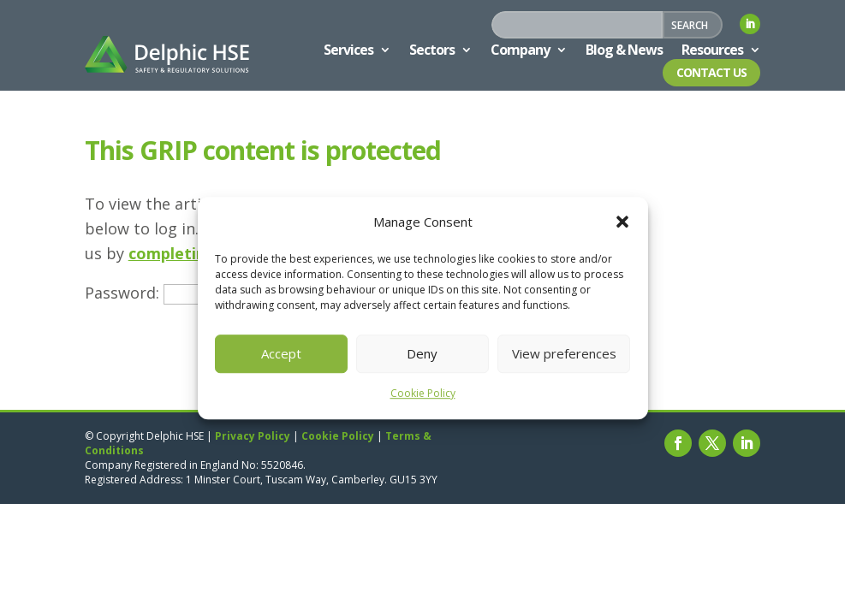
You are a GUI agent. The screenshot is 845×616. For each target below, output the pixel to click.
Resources (712, 50)
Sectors (432, 50)
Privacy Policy (253, 436)
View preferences (564, 354)
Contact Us (711, 72)
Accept (281, 354)
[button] (622, 222)
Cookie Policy (423, 393)
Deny (422, 354)
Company (520, 50)
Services (348, 50)
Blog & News (624, 50)
